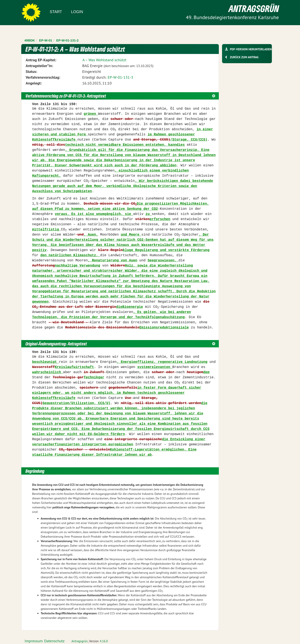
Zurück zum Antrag (244, 57)
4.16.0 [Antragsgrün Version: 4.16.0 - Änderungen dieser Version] (104, 641)
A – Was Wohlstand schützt (104, 60)
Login (77, 12)
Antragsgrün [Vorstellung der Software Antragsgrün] (80, 641)
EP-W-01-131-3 (120, 77)
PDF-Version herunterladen (251, 49)
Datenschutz (54, 641)
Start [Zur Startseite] (56, 12)
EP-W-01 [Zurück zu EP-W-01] (46, 40)
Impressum (34, 641)
